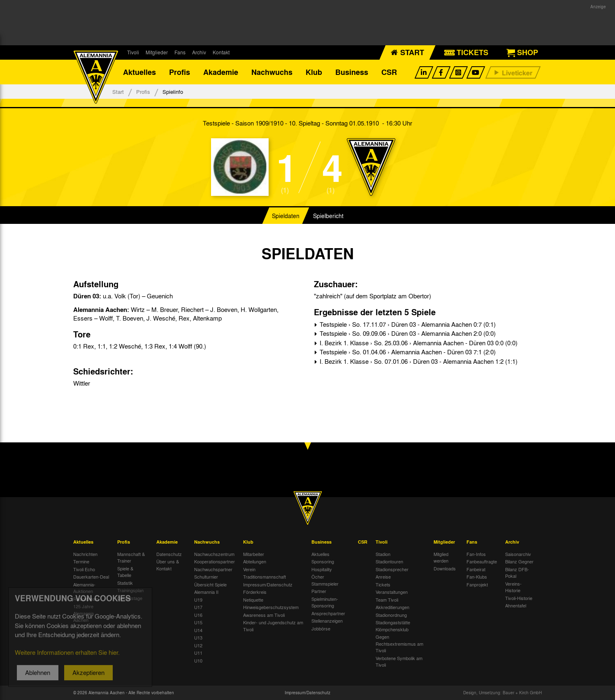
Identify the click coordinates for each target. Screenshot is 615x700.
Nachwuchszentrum (214, 554)
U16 (198, 615)
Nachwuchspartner (213, 569)
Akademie (221, 72)
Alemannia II (206, 592)
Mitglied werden (441, 557)
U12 (198, 645)
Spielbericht (328, 216)
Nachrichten (85, 554)
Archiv (199, 52)
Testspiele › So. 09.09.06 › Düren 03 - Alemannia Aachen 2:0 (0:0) (407, 333)
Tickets (383, 584)
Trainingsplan (130, 590)
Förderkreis (255, 592)
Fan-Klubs (477, 577)
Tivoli (133, 52)
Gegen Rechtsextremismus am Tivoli (399, 643)
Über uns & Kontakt (168, 565)
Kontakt (221, 52)
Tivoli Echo (84, 569)
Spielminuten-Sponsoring (325, 602)
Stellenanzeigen (327, 621)
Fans (180, 52)
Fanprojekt (477, 584)
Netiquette (253, 600)
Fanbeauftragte (482, 561)
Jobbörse (321, 628)
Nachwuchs (272, 72)
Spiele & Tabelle (125, 572)
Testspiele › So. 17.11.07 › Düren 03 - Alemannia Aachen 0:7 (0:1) (407, 324)
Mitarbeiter (254, 554)
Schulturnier (206, 577)
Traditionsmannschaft (265, 577)
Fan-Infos (476, 554)
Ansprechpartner (328, 613)
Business (352, 72)
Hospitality (322, 569)
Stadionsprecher (392, 569)
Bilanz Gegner (519, 561)
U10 (198, 660)
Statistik (125, 583)
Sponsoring (323, 561)
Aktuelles (139, 72)
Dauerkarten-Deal (91, 577)
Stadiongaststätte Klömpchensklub (393, 626)
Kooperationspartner (215, 561)
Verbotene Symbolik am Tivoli (399, 662)
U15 (198, 622)
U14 (198, 630)
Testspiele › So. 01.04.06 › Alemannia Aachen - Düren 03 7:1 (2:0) (407, 352)
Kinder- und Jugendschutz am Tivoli (273, 626)
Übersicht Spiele (210, 584)
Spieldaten (286, 216)
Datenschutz (169, 554)
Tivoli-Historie (519, 598)
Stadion (383, 554)
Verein (249, 569)
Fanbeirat (476, 569)
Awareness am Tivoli (264, 615)
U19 (198, 600)
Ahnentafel (516, 605)
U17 (198, 607)
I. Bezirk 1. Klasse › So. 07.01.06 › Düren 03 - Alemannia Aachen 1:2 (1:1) (418, 361)
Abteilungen (255, 561)
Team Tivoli (387, 600)
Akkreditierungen (392, 607)
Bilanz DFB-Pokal (517, 573)
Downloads (445, 568)
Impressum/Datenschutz (268, 584)
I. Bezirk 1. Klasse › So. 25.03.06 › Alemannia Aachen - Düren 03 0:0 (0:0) (418, 343)
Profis (180, 72)
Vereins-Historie (513, 587)
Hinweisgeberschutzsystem (271, 607)
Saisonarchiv (518, 554)
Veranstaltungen (392, 592)
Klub (314, 72)
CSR (389, 72)
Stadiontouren (389, 561)
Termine (81, 561)
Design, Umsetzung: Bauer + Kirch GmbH (502, 693)
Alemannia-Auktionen (84, 588)
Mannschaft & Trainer (131, 557)
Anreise (383, 577)
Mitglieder (157, 52)
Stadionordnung (391, 615)
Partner (319, 591)
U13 (198, 637)
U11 (198, 653)
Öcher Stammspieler (325, 580)
